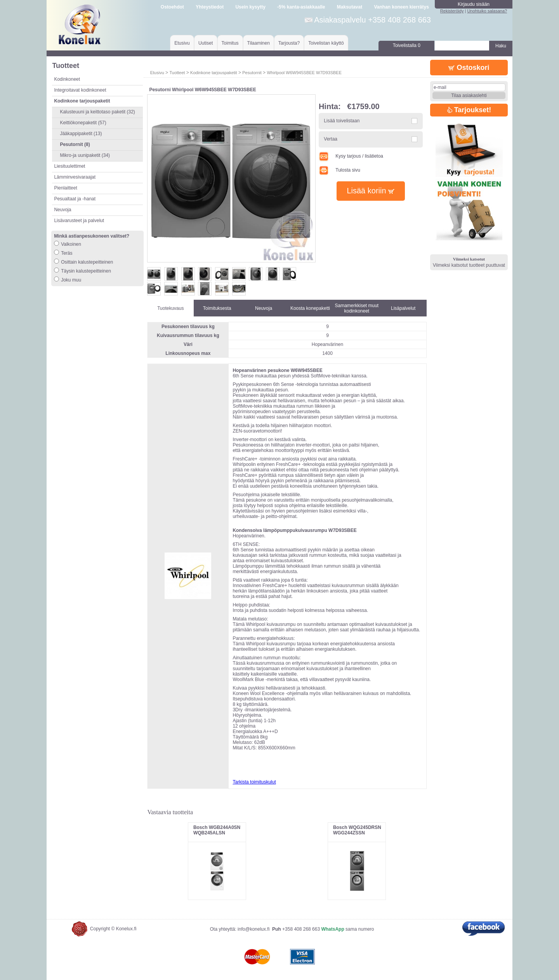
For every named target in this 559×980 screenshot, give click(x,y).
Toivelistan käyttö (326, 43)
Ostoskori (469, 68)
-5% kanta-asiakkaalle (301, 7)
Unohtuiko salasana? (487, 11)
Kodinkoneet (67, 79)
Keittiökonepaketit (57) (83, 123)
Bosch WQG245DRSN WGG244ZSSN (357, 830)
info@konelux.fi (253, 929)
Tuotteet (177, 73)
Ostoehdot (172, 7)
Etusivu (182, 43)
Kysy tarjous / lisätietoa (351, 156)
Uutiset (206, 43)
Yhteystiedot (210, 7)
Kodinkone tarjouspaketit (214, 73)
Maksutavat (350, 7)
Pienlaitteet (65, 188)
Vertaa (331, 139)
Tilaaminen (259, 43)
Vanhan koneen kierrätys (401, 7)
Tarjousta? (289, 43)
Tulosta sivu (339, 170)
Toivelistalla (407, 45)
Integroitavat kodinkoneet (80, 90)
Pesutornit (252, 73)
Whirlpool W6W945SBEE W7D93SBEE (304, 73)
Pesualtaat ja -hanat (75, 199)
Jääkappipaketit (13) (81, 134)
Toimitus (230, 43)
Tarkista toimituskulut (254, 782)
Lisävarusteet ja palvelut (79, 221)
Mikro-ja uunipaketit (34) (85, 155)
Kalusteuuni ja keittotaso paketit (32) (97, 112)
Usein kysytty (250, 7)
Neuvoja (62, 210)
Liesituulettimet (69, 166)
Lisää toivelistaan (342, 121)
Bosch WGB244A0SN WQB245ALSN (217, 830)
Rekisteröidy (452, 11)
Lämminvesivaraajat (75, 177)
